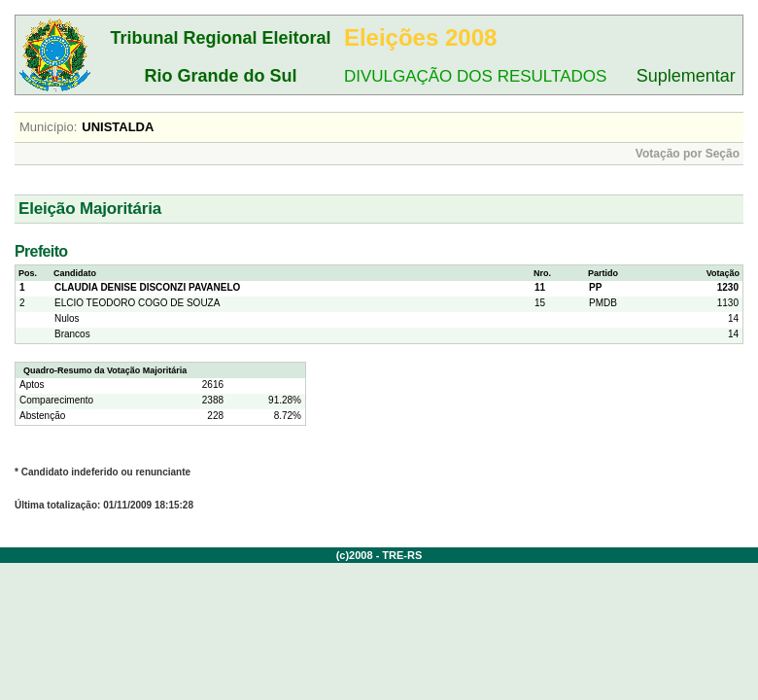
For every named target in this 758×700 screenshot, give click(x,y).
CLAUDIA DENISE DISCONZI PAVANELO (147, 287)
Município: (48, 127)
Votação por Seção (688, 154)
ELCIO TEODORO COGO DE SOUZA (137, 303)
